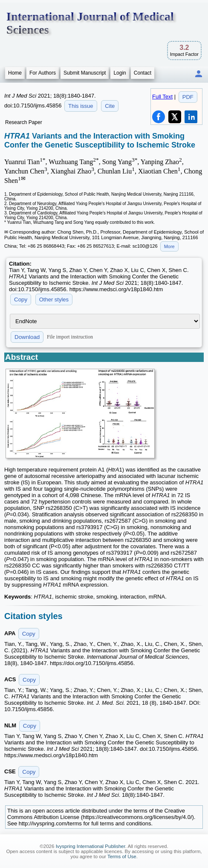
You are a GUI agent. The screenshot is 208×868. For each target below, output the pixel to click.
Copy (21, 299)
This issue (81, 106)
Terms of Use (122, 856)
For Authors (43, 73)
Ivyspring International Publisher (91, 846)
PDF (188, 97)
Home (15, 73)
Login (120, 73)
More (169, 246)
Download (27, 337)
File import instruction (70, 336)
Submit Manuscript (85, 73)
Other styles (54, 299)
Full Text (162, 97)
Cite (110, 106)
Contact (143, 73)
